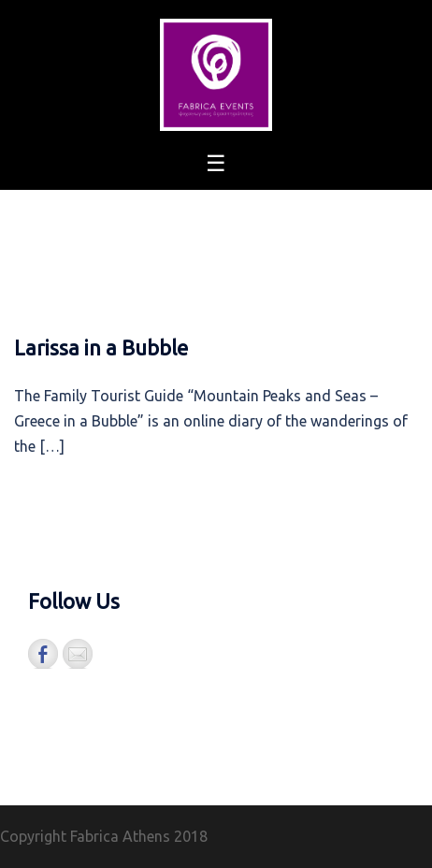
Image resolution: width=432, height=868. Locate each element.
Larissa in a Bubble (101, 347)
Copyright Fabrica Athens (85, 836)
